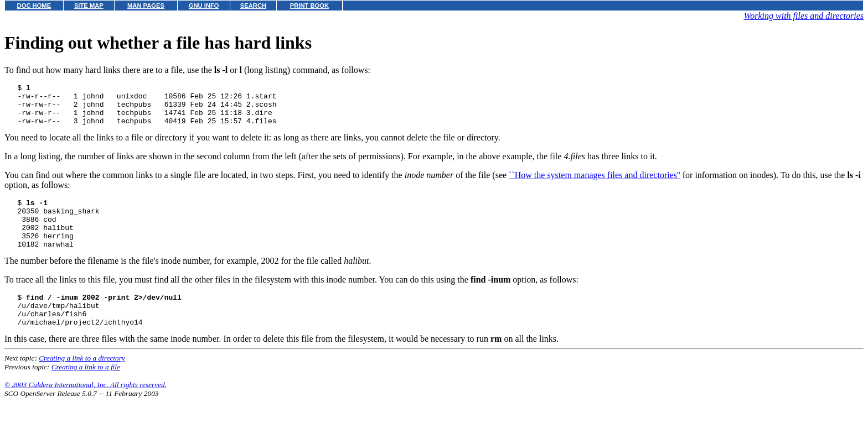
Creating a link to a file (86, 392)
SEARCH (253, 6)
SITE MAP (89, 6)
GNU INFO (204, 6)
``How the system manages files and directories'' (595, 183)
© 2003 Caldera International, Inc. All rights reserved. (86, 409)
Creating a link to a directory (82, 383)
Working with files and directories (804, 16)
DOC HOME (34, 6)
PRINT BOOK (309, 6)
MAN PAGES (146, 6)
